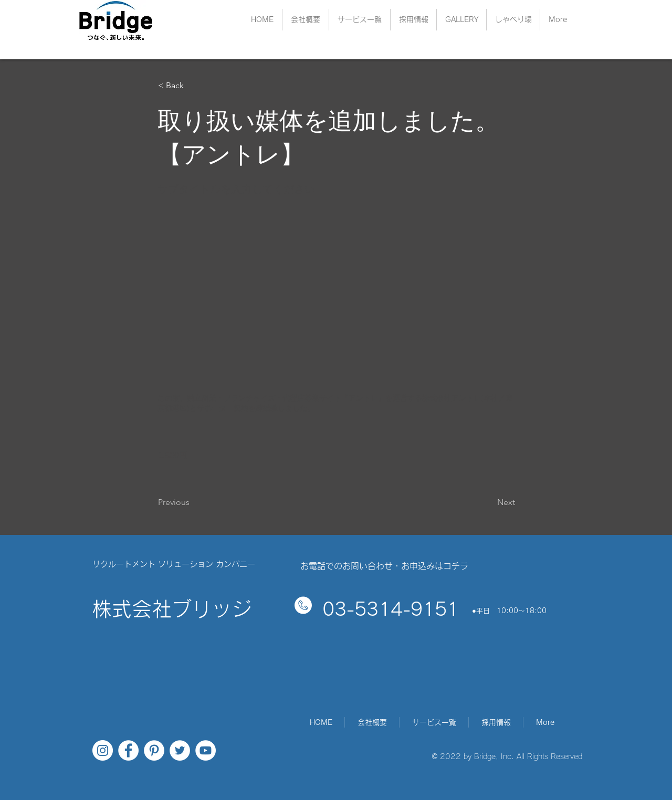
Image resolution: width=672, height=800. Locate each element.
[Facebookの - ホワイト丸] (128, 750)
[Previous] (193, 502)
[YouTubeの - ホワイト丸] (206, 750)
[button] (413, 20)
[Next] (489, 502)
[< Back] (193, 86)
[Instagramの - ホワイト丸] (103, 750)
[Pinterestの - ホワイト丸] (154, 750)
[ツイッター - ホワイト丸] (180, 750)
